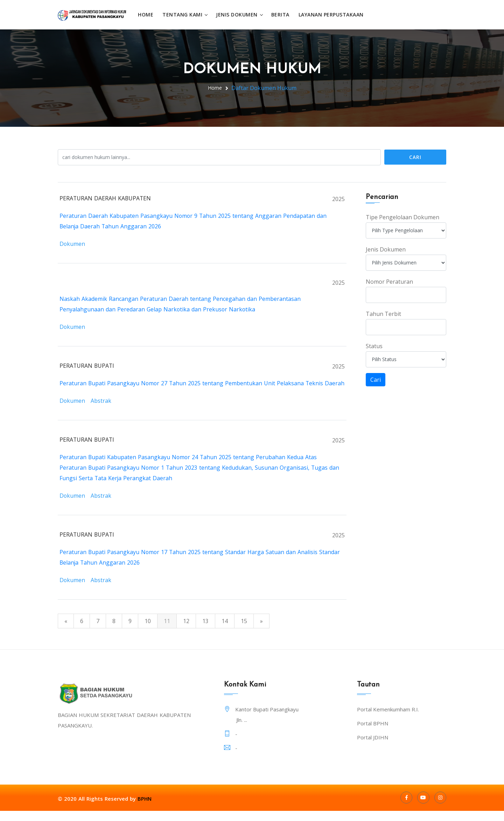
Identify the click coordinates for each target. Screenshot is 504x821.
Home (147, 15)
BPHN (145, 809)
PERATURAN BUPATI (87, 365)
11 (167, 631)
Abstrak (101, 411)
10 (148, 631)
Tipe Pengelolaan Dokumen (402, 217)
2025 (338, 199)
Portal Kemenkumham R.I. (388, 719)
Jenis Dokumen (239, 15)
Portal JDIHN (373, 747)
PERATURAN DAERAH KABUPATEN (106, 198)
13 (205, 631)
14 (225, 631)
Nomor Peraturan (389, 281)
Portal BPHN (373, 733)
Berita (282, 15)
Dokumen (72, 243)
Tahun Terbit (383, 313)
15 (244, 631)
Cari (415, 157)
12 (186, 631)
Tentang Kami (184, 15)
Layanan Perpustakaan (333, 15)
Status (374, 346)
